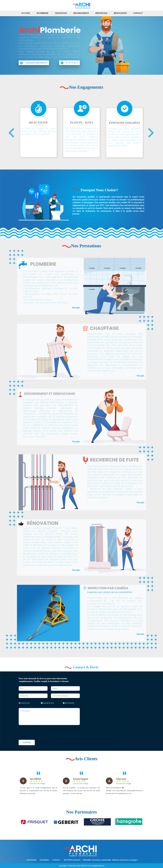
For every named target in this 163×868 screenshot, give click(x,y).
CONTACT (56, 860)
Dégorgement (81, 13)
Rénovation (120, 13)
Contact (138, 13)
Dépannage (101, 13)
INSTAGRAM (31, 860)
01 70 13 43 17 (70, 63)
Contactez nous (24, 703)
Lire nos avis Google (38, 783)
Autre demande (69, 703)
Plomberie (43, 13)
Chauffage (61, 13)
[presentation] (10, 135)
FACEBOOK (44, 860)
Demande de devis (47, 703)
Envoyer (27, 742)
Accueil (26, 13)
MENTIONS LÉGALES (72, 860)
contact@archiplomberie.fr (34, 63)
